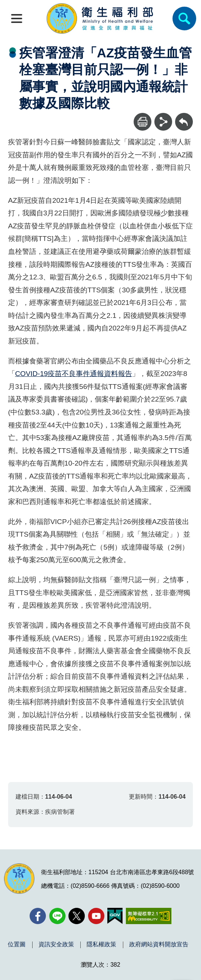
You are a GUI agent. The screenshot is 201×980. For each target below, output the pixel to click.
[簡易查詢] (184, 19)
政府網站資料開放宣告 (159, 944)
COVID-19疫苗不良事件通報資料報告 (74, 374)
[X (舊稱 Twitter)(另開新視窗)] (77, 916)
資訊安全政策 (56, 944)
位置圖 (17, 944)
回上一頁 (184, 116)
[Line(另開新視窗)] (57, 916)
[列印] (143, 122)
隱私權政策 (101, 944)
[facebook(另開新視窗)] (38, 916)
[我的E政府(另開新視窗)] (115, 916)
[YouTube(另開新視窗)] (96, 916)
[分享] (163, 122)
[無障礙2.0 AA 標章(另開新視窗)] (149, 916)
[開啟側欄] (17, 19)
